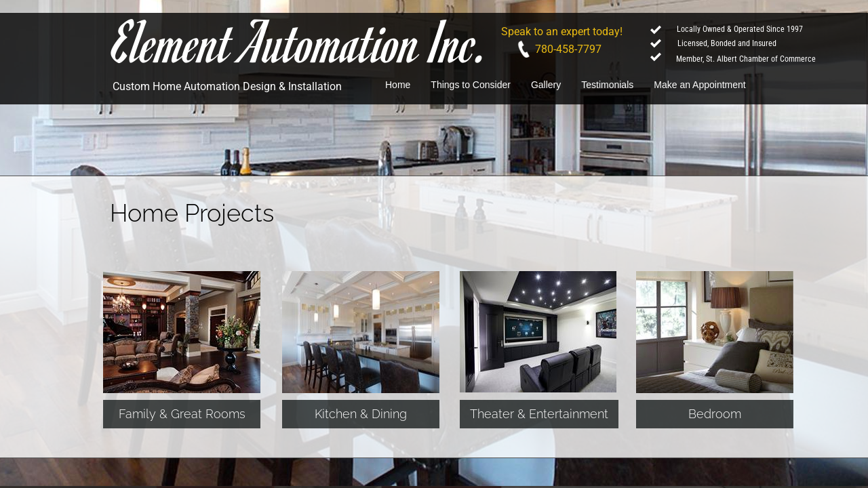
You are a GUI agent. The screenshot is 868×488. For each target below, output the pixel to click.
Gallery (546, 85)
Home (398, 85)
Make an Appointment (699, 85)
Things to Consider (471, 85)
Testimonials (607, 85)
